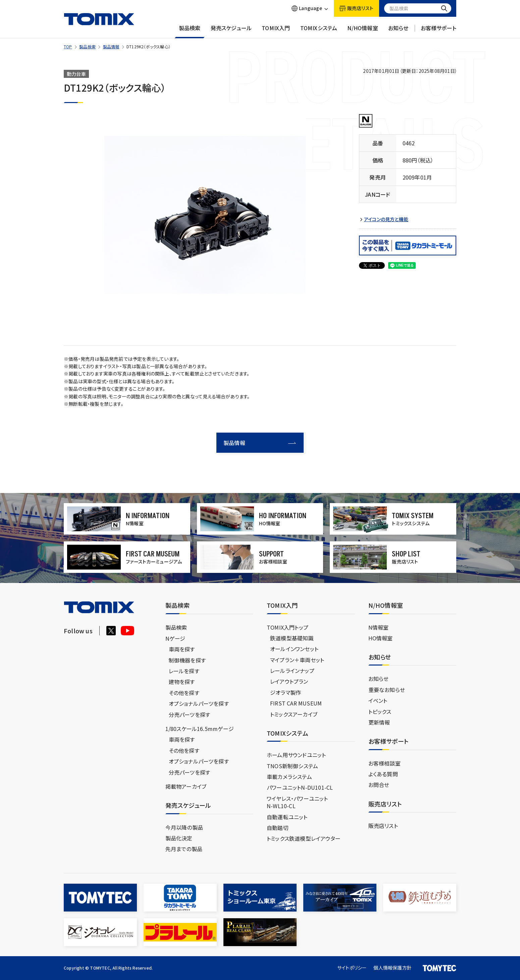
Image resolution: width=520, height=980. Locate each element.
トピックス (380, 712)
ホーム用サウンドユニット (296, 755)
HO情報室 (381, 638)
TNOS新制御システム (292, 766)
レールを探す (184, 671)
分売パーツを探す (190, 715)
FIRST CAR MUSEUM (296, 703)
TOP (68, 46)
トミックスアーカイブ (294, 714)
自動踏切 (278, 828)
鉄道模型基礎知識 (292, 638)
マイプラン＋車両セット (297, 660)
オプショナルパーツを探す (199, 703)
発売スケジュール (231, 31)
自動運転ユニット (287, 817)
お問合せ (379, 785)
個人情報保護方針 (393, 968)
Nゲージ (175, 638)
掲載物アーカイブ (186, 786)
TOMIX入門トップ (288, 627)
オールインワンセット (294, 649)
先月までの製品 (184, 849)
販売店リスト (383, 826)
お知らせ (398, 31)
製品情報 (111, 46)
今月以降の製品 (184, 827)
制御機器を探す (187, 660)
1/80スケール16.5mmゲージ (200, 729)
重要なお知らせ (387, 690)
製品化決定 (179, 838)
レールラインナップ (292, 671)
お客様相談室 (384, 763)
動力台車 (76, 74)
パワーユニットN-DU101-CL (300, 787)
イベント (378, 700)
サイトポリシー (352, 968)
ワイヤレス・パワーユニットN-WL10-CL (297, 802)
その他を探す (184, 693)
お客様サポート (438, 31)
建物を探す (182, 682)
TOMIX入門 (276, 31)
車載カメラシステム (289, 777)
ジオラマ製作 (285, 692)
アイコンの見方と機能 (386, 219)
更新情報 (379, 722)
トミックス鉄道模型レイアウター (304, 838)
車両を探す (182, 649)
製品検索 (190, 31)
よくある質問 (383, 774)
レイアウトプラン (289, 681)
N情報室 (379, 627)
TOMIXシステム (319, 31)
